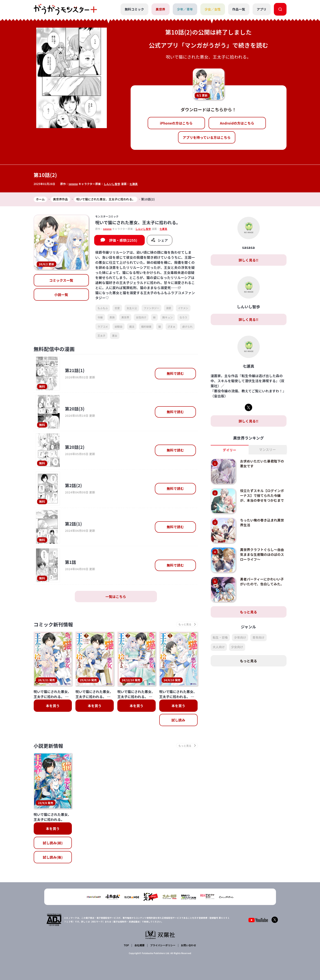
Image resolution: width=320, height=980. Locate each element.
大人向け (219, 647)
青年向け (258, 638)
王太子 (101, 336)
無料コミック (134, 9)
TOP (127, 945)
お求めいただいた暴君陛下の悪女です (262, 464)
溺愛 (169, 308)
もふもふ (103, 308)
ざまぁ (172, 326)
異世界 (160, 9)
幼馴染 (118, 326)
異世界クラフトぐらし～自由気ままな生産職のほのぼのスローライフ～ (262, 554)
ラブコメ (103, 326)
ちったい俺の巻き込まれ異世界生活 (262, 523)
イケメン (183, 308)
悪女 (115, 336)
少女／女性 (213, 9)
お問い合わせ (188, 945)
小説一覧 (61, 295)
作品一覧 (239, 9)
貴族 (112, 317)
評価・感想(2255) (123, 240)
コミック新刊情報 (54, 624)
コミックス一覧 (61, 280)
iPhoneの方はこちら (176, 123)
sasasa (73, 184)
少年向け (240, 638)
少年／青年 (185, 9)
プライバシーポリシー (163, 945)
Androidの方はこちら (237, 123)
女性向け (141, 317)
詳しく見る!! (248, 260)
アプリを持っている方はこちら (207, 137)
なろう (183, 317)
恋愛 (117, 308)
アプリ (262, 9)
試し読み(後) (53, 858)
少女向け (237, 647)
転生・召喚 (220, 638)
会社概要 (139, 945)
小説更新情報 (49, 746)
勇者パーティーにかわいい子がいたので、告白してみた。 (262, 582)
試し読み (178, 720)
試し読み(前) (53, 843)
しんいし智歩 (112, 184)
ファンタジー (151, 308)
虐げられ (187, 326)
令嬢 (100, 317)
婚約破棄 (146, 326)
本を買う (53, 706)
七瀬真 (134, 184)
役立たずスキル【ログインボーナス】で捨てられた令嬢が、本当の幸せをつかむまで (262, 495)
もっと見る (249, 612)
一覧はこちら (116, 597)
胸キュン (168, 317)
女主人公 (132, 308)
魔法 (132, 326)
